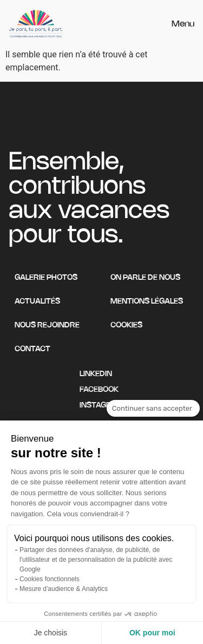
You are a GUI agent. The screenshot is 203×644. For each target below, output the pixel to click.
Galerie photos (46, 278)
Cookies (126, 326)
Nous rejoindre (47, 326)
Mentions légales (147, 302)
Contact (32, 349)
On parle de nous (145, 278)
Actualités (37, 302)
